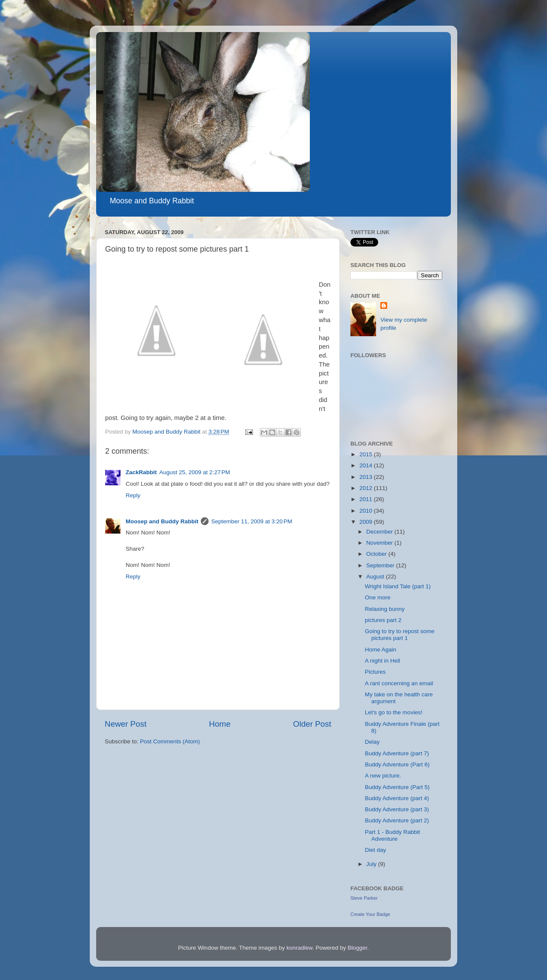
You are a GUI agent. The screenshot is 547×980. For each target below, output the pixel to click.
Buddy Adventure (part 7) (397, 753)
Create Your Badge (370, 914)
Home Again (381, 650)
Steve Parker (364, 898)
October (377, 554)
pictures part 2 (383, 620)
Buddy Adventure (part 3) (397, 809)
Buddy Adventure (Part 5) (397, 787)
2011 (367, 499)
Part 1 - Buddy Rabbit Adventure (393, 835)
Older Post (312, 724)
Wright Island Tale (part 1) (398, 586)
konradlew (299, 948)
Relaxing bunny (385, 609)
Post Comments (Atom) (170, 741)
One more (378, 597)
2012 (367, 488)
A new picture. (383, 776)
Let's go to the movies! (394, 712)
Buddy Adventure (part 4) (397, 798)
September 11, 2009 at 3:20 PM (252, 521)
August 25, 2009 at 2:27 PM (195, 472)
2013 (367, 477)
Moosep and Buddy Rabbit (162, 521)
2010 (367, 511)
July (372, 864)
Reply (133, 495)
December (380, 532)
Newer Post (126, 724)
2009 (367, 522)
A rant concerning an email (399, 683)
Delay (372, 742)
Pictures (375, 672)
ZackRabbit (141, 472)
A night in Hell (383, 661)
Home (220, 724)
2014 (367, 465)
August (376, 577)
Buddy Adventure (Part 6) (397, 764)
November (380, 543)
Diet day (376, 850)
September (381, 565)
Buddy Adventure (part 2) (397, 820)
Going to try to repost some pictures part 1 (400, 635)
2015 (367, 454)
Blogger (358, 948)
